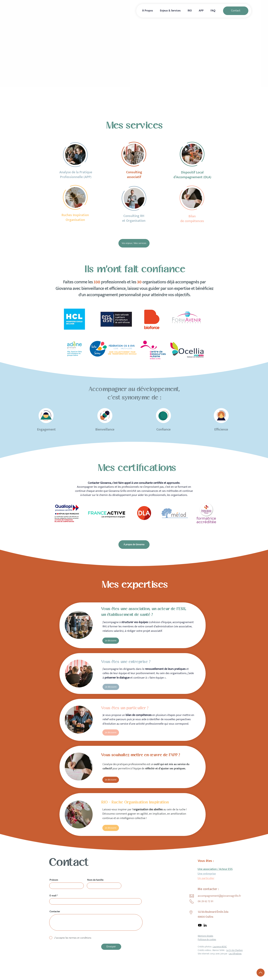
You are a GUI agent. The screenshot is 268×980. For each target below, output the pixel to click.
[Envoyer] (111, 947)
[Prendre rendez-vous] (168, 99)
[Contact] (236, 11)
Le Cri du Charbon (234, 950)
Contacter (55, 911)
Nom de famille (95, 880)
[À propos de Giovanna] (134, 545)
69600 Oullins (205, 917)
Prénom (54, 880)
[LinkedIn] (205, 925)
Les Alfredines (235, 954)
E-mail (53, 896)
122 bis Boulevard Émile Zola (213, 912)
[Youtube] (200, 925)
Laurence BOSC (220, 947)
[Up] (261, 973)
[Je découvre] (111, 641)
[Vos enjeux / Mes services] (134, 243)
